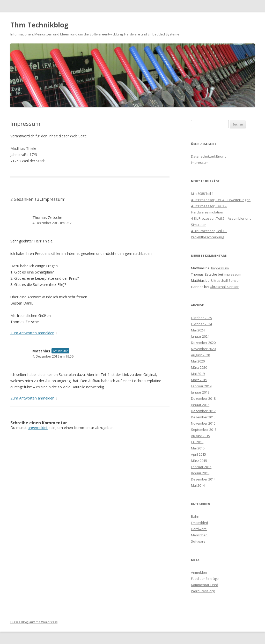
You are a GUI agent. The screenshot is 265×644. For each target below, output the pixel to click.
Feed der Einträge (205, 579)
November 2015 (203, 423)
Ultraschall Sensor (226, 280)
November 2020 (203, 349)
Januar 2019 (200, 392)
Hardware (199, 529)
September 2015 (204, 430)
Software (198, 541)
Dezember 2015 (203, 417)
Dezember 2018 (203, 398)
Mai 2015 (198, 448)
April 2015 (198, 454)
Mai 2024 (198, 330)
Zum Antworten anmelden (32, 333)
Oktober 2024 (201, 324)
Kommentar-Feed (205, 585)
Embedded (200, 523)
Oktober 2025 (201, 318)
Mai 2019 (198, 374)
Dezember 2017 (203, 411)
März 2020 (199, 367)
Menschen (199, 535)
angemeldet (38, 428)
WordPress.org (203, 591)
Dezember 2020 (203, 343)
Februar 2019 (201, 386)
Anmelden (199, 572)
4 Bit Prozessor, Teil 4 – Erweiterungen (221, 200)
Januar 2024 (200, 336)
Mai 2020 (198, 361)
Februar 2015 (201, 467)
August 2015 (200, 436)
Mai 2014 (198, 485)
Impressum (200, 162)
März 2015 (199, 461)
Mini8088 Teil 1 (202, 194)
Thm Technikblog (39, 25)
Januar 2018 (200, 405)
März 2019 (199, 380)
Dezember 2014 (203, 479)
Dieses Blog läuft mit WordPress (34, 622)
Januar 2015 (200, 473)
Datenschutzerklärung (209, 156)
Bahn (195, 516)
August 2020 (200, 355)
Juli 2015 (197, 442)
